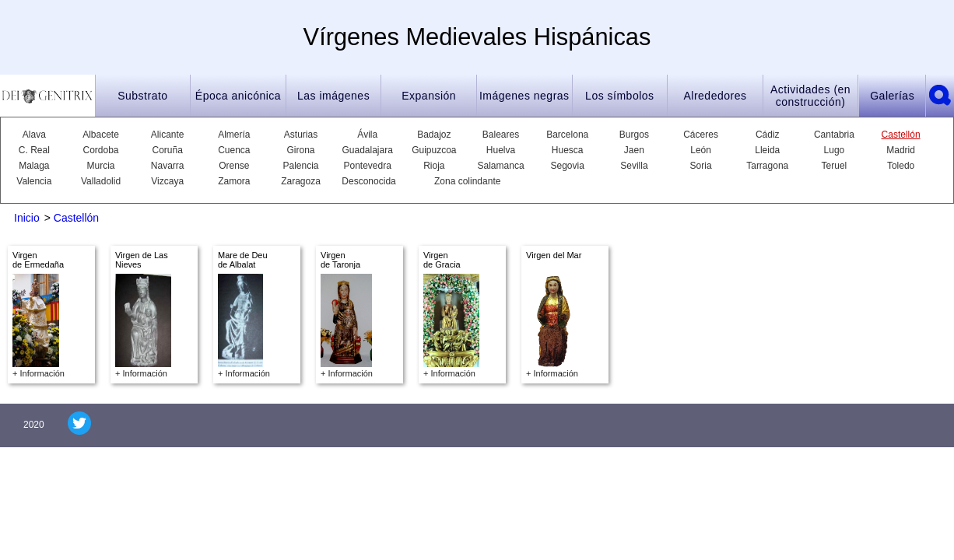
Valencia (34, 181)
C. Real (34, 150)
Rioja (434, 166)
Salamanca (501, 166)
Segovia (568, 166)
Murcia (101, 166)
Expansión (429, 96)
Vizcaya (167, 181)
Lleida (767, 150)
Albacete (101, 135)
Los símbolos (619, 96)
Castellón (901, 135)
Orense (234, 166)
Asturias (301, 135)
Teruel (835, 166)
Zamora (234, 181)
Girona (301, 150)
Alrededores (715, 96)
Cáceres (701, 135)
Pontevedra (368, 166)
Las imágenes (333, 96)
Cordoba (100, 150)
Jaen (634, 150)
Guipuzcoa (434, 150)
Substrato (142, 96)
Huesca (568, 150)
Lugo (835, 150)
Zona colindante (467, 181)
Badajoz (434, 135)
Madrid (901, 150)
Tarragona (767, 166)
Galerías (892, 96)
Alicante (168, 135)
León (701, 150)
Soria (701, 166)
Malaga (34, 166)
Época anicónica (238, 96)
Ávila (367, 135)
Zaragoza (301, 181)
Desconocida (367, 181)
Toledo (901, 166)
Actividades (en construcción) (810, 96)
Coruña (168, 150)
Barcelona (567, 135)
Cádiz (768, 135)
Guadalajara (368, 150)
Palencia (301, 166)
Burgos (634, 135)
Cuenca (234, 150)
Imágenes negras (524, 96)
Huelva (501, 150)
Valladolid (101, 181)
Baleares (501, 135)
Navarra (168, 166)
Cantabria (834, 135)
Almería (234, 135)
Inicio (27, 218)
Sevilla (634, 166)
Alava (34, 135)
